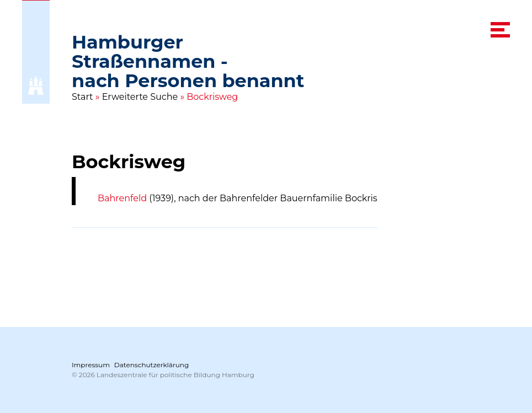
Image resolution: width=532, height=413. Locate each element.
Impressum (91, 365)
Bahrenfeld (122, 198)
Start (83, 97)
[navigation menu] (500, 30)
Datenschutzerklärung (151, 365)
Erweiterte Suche (140, 97)
